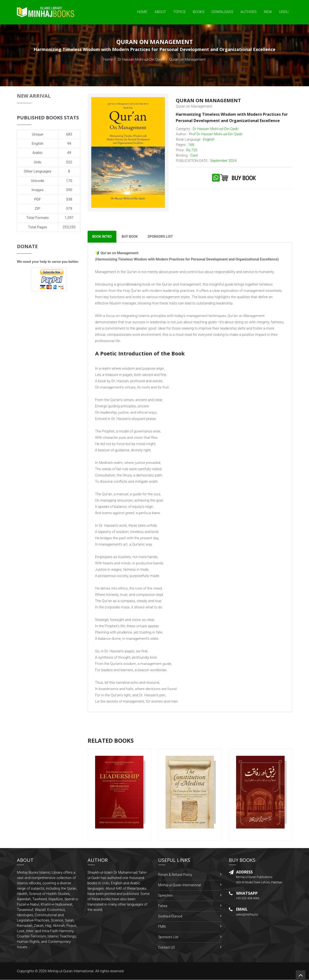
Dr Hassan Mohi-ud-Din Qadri (141, 59)
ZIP (38, 209)
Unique (37, 134)
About (160, 12)
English (38, 144)
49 (69, 153)
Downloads (222, 12)
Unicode (37, 181)
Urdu (284, 12)
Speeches (165, 896)
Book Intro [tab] (102, 237)
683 (69, 134)
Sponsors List (168, 937)
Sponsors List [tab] (161, 237)
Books (199, 12)
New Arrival (34, 96)
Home (142, 12)
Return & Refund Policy (175, 875)
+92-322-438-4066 (248, 899)
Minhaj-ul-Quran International (179, 885)
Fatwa (163, 906)
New (268, 12)
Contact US (166, 948)
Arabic (38, 153)
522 (69, 162)
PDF (38, 199)
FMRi (162, 927)
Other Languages (38, 171)
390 (69, 190)
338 (69, 199)
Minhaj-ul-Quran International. (71, 971)
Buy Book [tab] (130, 237)
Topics (179, 12)
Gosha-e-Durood (170, 916)
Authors (249, 12)
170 (69, 181)
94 (69, 144)
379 (69, 209)
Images (38, 190)
